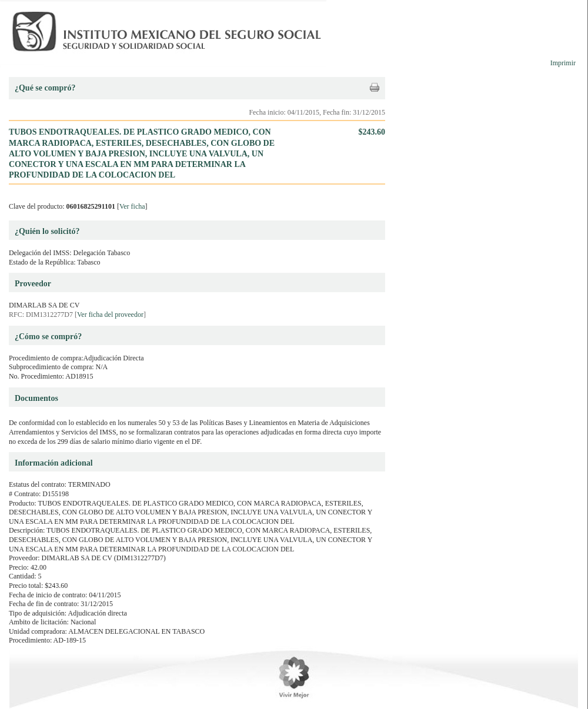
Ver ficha (132, 206)
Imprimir (563, 63)
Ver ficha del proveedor (110, 315)
